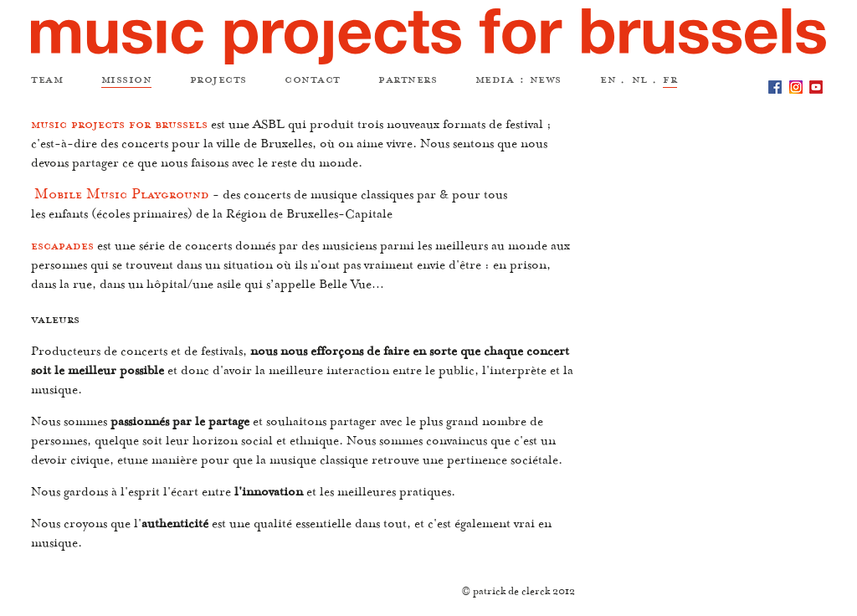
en (608, 82)
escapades (62, 249)
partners (408, 82)
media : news (518, 82)
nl (640, 82)
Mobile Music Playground (122, 198)
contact (313, 82)
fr (670, 82)
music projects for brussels (119, 127)
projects (218, 82)
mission (127, 82)
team (47, 82)
